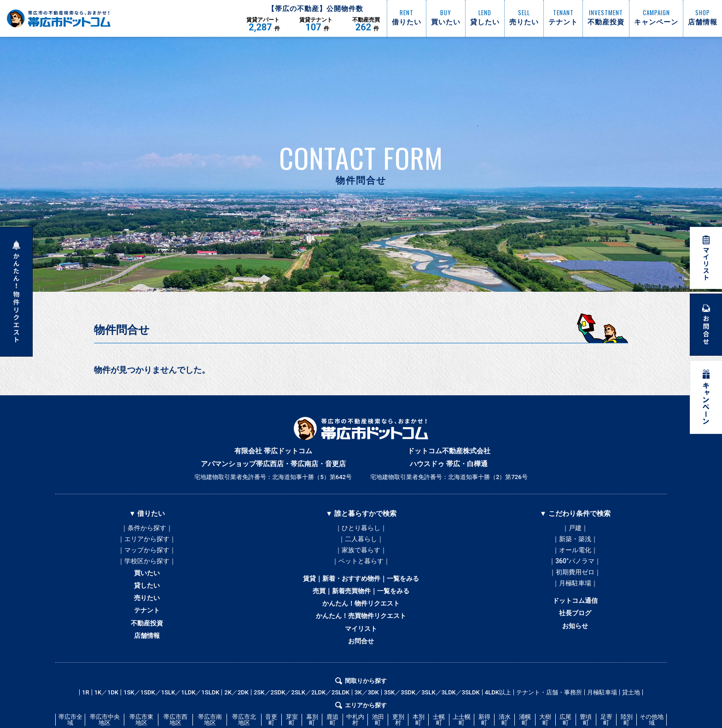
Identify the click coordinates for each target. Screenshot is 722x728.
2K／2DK (236, 722)
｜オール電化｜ (575, 556)
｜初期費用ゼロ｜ (575, 584)
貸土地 (631, 722)
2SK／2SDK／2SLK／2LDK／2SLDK (302, 722)
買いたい (147, 584)
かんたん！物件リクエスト (361, 621)
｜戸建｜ (575, 528)
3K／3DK (367, 722)
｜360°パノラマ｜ (575, 570)
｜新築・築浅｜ (575, 542)
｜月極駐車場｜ (575, 597)
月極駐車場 (602, 722)
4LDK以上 (498, 722)
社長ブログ (575, 633)
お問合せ (361, 668)
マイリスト (361, 653)
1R (86, 722)
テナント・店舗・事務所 (549, 722)
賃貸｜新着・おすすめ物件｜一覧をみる (361, 590)
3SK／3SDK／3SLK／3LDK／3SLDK (432, 722)
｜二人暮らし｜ (361, 542)
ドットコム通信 (575, 618)
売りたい (147, 616)
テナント (147, 631)
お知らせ (575, 649)
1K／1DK (107, 722)
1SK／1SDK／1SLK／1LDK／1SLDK (171, 722)
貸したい (147, 600)
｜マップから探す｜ (147, 556)
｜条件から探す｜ (147, 528)
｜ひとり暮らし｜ (361, 528)
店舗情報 (147, 663)
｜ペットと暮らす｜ (361, 570)
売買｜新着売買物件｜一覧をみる (361, 606)
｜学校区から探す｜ (147, 570)
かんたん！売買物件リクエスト (361, 637)
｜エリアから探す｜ (147, 542)
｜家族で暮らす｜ (361, 556)
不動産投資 (147, 647)
